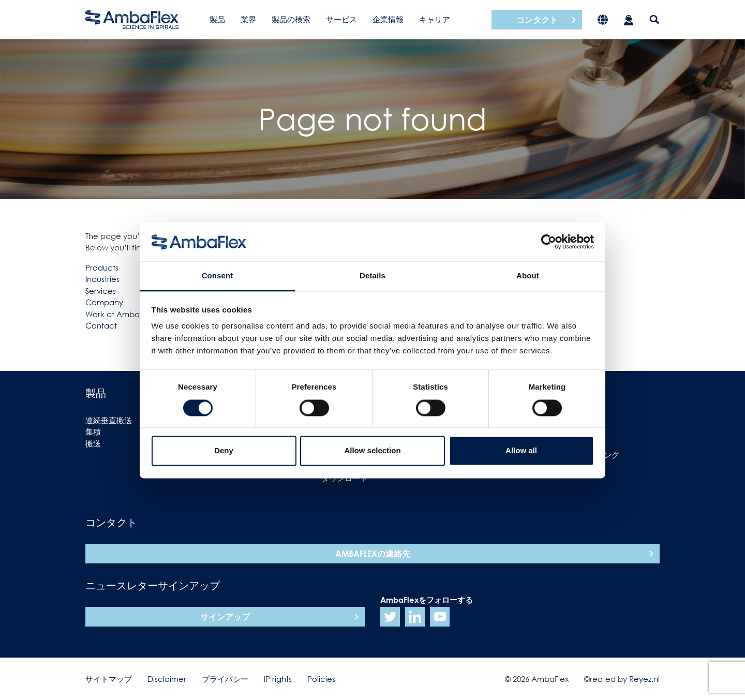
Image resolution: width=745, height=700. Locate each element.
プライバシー (225, 679)
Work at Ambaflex (119, 314)
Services (101, 291)
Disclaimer (167, 679)
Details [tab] (373, 276)
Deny (224, 451)
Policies (321, 679)
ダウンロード (345, 478)
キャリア (435, 19)
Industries (102, 279)
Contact (101, 325)
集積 (93, 431)
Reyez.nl (644, 679)
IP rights (278, 679)
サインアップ (225, 617)
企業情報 (388, 19)
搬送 (93, 443)
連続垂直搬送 (109, 420)
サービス (341, 19)
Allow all (521, 451)
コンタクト (537, 20)
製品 (217, 19)
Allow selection (372, 451)
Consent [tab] (218, 276)
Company (104, 302)
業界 (248, 19)
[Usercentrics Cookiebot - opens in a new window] (549, 242)
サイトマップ (109, 679)
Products (102, 267)
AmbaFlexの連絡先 (373, 554)
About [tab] (528, 276)
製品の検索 (291, 19)
